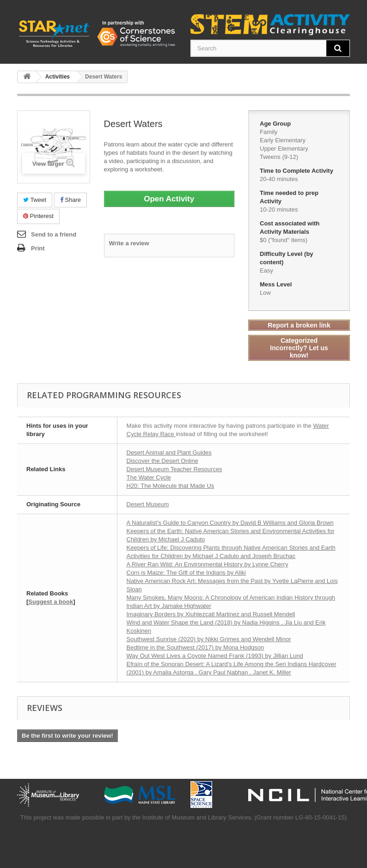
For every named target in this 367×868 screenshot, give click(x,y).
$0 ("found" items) (284, 240)
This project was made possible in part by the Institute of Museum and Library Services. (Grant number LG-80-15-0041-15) (183, 817)
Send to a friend (54, 234)
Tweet (35, 200)
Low (265, 293)
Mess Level (277, 284)
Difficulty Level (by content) (287, 258)
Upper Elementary (284, 149)
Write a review (129, 243)
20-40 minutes (279, 179)
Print (38, 248)
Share (70, 200)
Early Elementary (283, 140)
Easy (266, 270)
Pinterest (38, 216)
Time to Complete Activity (297, 171)
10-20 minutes (279, 209)
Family (269, 132)
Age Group (276, 124)
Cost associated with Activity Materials (290, 228)
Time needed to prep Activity (289, 197)
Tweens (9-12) (279, 157)
